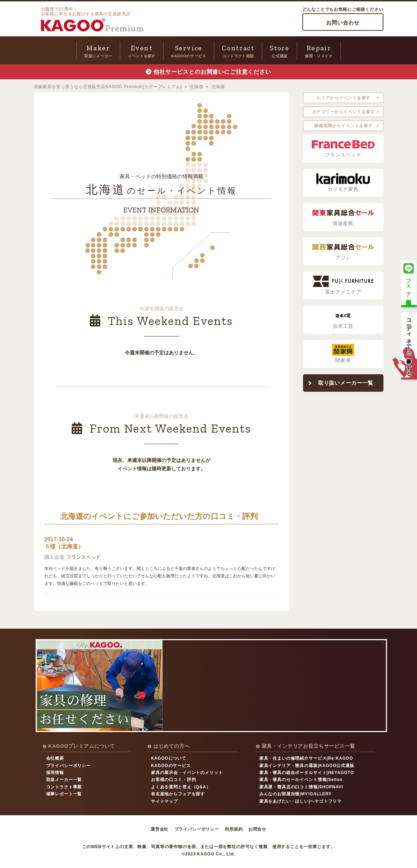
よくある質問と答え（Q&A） (181, 787)
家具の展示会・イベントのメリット (187, 773)
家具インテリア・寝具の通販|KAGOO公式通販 (307, 766)
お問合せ (257, 829)
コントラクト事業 (64, 787)
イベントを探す (142, 50)
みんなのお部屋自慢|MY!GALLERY (296, 794)
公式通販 (279, 50)
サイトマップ (164, 801)
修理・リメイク (319, 50)
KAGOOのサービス (189, 50)
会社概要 (55, 758)
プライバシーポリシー (69, 766)
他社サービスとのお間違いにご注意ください (212, 72)
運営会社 (160, 829)
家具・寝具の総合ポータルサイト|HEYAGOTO (307, 773)
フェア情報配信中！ (409, 283)
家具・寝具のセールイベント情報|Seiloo (301, 780)
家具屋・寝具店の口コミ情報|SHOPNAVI (301, 787)
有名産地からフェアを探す (178, 794)
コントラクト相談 (238, 50)
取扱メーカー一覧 (64, 780)
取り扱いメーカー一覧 (346, 383)
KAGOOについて (169, 758)
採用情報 (55, 773)
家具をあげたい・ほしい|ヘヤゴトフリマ (300, 801)
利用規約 (234, 829)
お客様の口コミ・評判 (173, 780)
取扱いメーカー (98, 50)
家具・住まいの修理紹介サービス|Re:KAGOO (306, 758)
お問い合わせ (343, 23)
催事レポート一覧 (64, 794)
